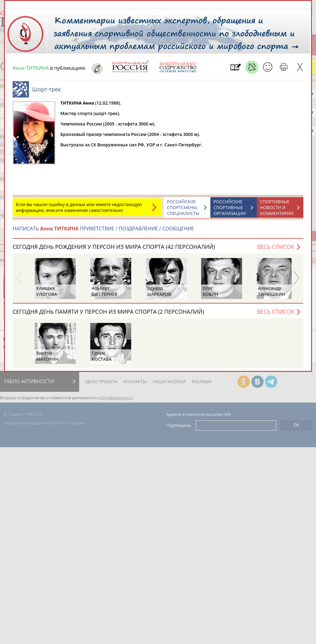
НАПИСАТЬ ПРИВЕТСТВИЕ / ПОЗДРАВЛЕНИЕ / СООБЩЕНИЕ (103, 232)
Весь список (276, 250)
